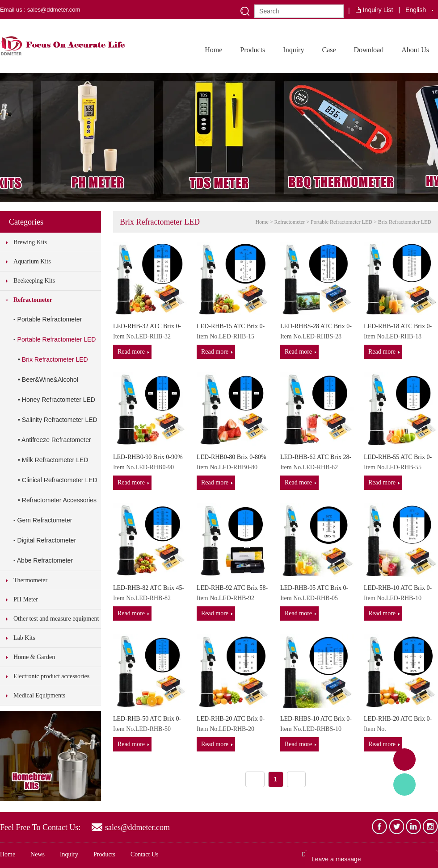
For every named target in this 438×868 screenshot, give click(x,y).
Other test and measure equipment (56, 619)
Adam (404, 759)
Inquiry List (378, 10)
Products (253, 50)
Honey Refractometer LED (59, 400)
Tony (404, 785)
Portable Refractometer (50, 319)
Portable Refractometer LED (57, 339)
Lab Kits (24, 638)
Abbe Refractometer (45, 560)
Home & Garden (34, 657)
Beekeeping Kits (34, 281)
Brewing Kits (30, 242)
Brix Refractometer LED (55, 359)
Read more (131, 352)
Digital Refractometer (47, 540)
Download (369, 50)
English (416, 10)
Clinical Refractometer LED (60, 480)
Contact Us (145, 854)
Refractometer (33, 300)
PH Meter (26, 599)
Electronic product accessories (51, 676)
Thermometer (30, 580)
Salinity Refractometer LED (60, 420)
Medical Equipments (39, 695)
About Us (415, 50)
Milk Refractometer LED (55, 460)
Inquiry (293, 50)
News (38, 854)
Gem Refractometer (45, 520)
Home (213, 50)
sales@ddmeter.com (137, 827)
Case (329, 50)
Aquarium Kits (32, 261)
